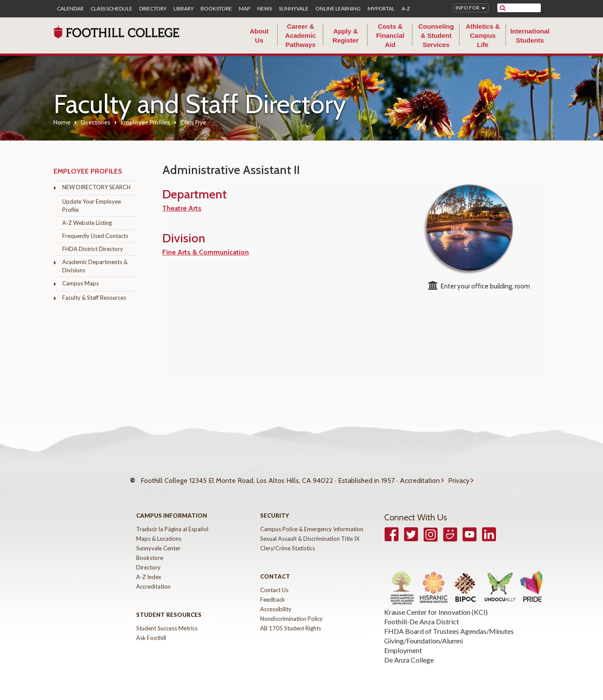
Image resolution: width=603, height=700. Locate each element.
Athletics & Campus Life (482, 35)
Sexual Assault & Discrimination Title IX (310, 530)
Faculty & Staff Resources (94, 298)
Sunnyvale (294, 9)
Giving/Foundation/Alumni (424, 632)
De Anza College (409, 651)
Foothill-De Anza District (422, 613)
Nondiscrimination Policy (291, 610)
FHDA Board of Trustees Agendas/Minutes (449, 622)
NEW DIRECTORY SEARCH (96, 187)
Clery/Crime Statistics (288, 539)
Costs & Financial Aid (390, 35)
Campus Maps (80, 283)
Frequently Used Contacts (95, 236)
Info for (467, 8)
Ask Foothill (151, 629)
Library (184, 9)
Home (62, 122)
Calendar (70, 9)
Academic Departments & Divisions (95, 266)
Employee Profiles (146, 122)
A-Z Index (149, 568)
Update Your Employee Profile (92, 206)
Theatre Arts (182, 208)
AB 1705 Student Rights (291, 620)
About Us (259, 36)
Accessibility (276, 600)
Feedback (273, 591)
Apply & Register (345, 36)
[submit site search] (503, 8)
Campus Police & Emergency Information (312, 520)
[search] (524, 8)
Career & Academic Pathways (300, 35)
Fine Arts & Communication (206, 252)
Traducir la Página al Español (172, 520)
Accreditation (420, 476)
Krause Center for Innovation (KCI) (436, 603)
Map (245, 9)
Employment (403, 641)
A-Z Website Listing (87, 223)
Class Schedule (111, 9)
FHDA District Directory (93, 249)
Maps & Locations (159, 530)
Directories (96, 122)
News (265, 9)
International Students (530, 36)
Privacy (459, 476)
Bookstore (216, 9)
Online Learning (338, 9)
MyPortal (381, 9)
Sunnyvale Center (158, 539)
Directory (153, 9)
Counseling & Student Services (436, 35)
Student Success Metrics (167, 620)
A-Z (406, 9)
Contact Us (274, 581)
